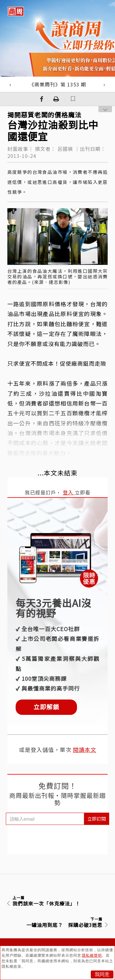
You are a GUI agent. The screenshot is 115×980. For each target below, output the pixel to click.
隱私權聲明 (92, 955)
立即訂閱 (97, 819)
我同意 (102, 974)
